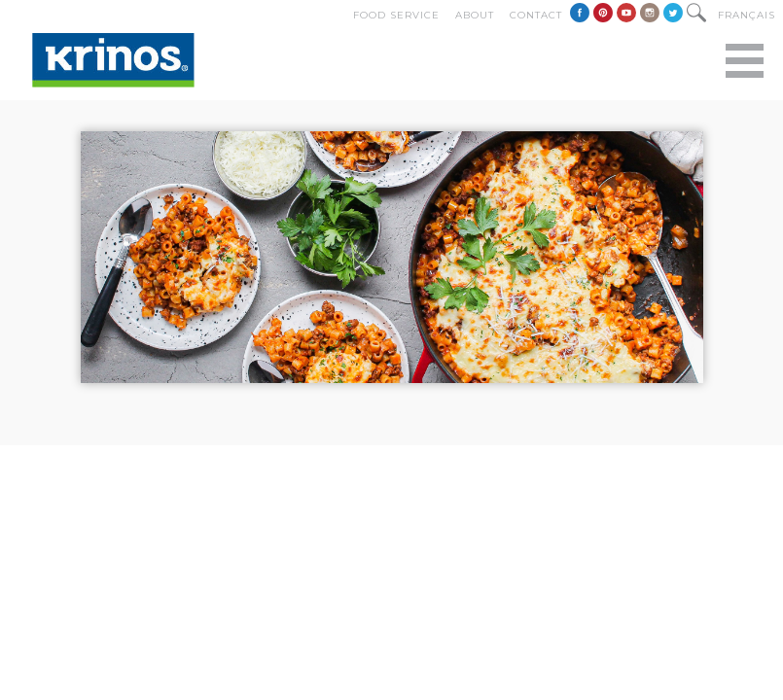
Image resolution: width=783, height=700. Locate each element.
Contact (536, 15)
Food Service (396, 15)
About (475, 15)
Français (747, 15)
